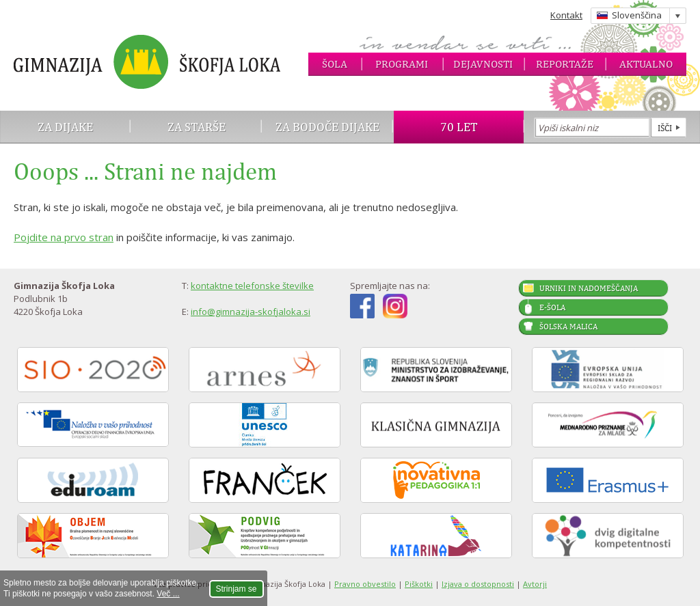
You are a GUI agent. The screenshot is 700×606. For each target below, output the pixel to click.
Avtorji (535, 584)
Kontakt (566, 15)
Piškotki (419, 584)
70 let (459, 127)
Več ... (168, 594)
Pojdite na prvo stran (64, 237)
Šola (335, 64)
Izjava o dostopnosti (478, 584)
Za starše (197, 127)
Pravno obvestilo (365, 584)
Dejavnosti (483, 64)
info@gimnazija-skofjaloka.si (251, 312)
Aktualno (646, 64)
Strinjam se (237, 589)
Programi (402, 64)
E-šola (552, 307)
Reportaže (565, 64)
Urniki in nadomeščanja (589, 288)
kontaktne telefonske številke (252, 286)
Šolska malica (568, 327)
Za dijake (65, 127)
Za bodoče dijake (327, 127)
